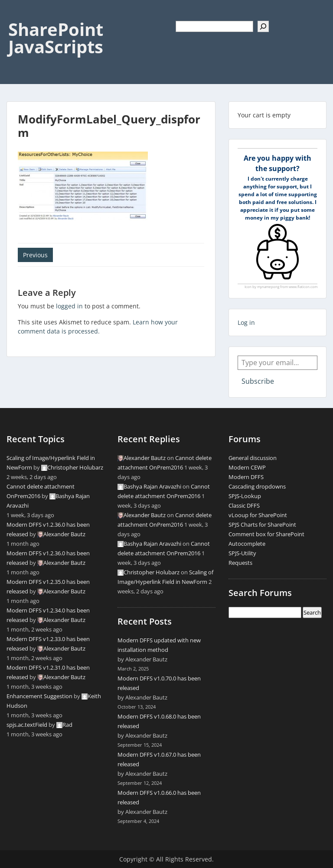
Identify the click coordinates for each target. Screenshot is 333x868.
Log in (246, 322)
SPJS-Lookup (245, 496)
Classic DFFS (244, 505)
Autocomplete (247, 544)
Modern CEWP (247, 467)
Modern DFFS (246, 477)
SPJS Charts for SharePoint (262, 525)
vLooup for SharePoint (258, 515)
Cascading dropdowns (257, 486)
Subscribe (258, 381)
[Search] (263, 26)
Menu (16, 15)
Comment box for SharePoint (266, 534)
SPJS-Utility (242, 553)
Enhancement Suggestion (39, 696)
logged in (69, 306)
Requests (240, 563)
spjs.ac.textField (27, 725)
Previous (35, 255)
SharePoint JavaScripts (56, 38)
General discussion (253, 458)
